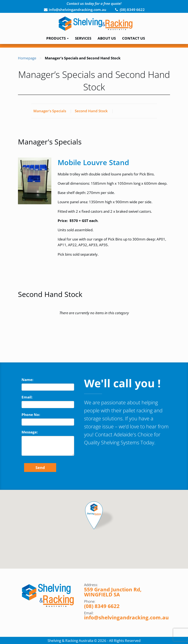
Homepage (27, 58)
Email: (27, 397)
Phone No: (31, 415)
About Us (107, 38)
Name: (27, 380)
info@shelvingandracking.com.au (126, 617)
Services (83, 38)
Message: (30, 432)
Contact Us (134, 38)
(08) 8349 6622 (102, 606)
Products (57, 38)
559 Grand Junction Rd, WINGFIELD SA (113, 592)
